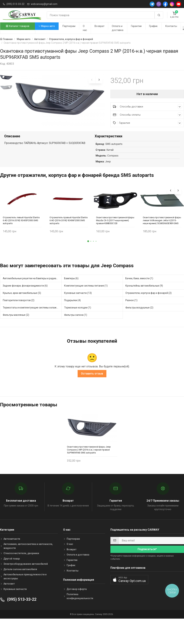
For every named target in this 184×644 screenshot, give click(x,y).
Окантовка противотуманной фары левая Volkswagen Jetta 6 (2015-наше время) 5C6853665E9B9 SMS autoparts (162, 230)
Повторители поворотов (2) (19, 310)
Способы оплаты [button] (148, 115)
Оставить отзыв (92, 383)
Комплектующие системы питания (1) (86, 296)
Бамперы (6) (71, 288)
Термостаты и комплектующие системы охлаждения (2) (32, 318)
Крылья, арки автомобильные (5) (22, 303)
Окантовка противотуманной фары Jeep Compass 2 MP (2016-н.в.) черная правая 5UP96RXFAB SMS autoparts (89, 460)
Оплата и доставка (118, 28)
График (153, 26)
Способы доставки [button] (148, 106)
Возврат (99, 26)
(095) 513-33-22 (15, 4)
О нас (85, 28)
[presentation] (92, 80)
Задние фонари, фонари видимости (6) (25, 296)
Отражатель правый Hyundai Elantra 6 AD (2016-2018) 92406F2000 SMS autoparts (69, 230)
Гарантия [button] (148, 123)
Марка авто (47, 26)
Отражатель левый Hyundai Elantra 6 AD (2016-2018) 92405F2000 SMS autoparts (21, 230)
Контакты (171, 26)
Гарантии (136, 26)
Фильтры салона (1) (76, 325)
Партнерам (69, 26)
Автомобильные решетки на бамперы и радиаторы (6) (32, 288)
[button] (88, 251)
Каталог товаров (18, 26)
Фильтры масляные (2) (16, 325)
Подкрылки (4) (72, 310)
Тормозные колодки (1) (78, 318)
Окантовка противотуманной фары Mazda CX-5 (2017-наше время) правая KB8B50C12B (115, 230)
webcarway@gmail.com (44, 4)
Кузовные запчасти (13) (78, 303)
